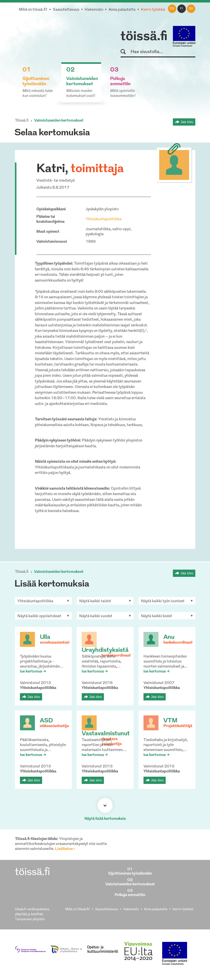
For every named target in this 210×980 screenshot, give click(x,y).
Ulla (45, 637)
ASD (46, 721)
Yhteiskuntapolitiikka (104, 219)
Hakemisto (94, 10)
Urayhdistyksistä (105, 650)
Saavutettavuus (66, 10)
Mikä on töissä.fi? (33, 10)
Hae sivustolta (125, 52)
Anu (169, 637)
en (172, 9)
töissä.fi (144, 37)
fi (182, 9)
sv (191, 9)
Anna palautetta (122, 10)
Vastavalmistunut (106, 734)
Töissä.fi (22, 121)
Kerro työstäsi (153, 10)
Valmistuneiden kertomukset (59, 121)
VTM (170, 721)
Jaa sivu (187, 122)
